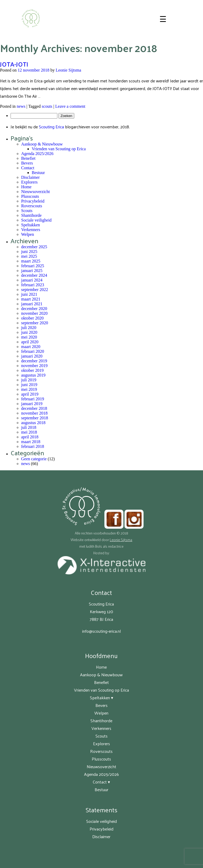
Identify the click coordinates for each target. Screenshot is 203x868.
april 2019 (30, 394)
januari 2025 (32, 271)
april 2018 (30, 437)
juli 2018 (29, 427)
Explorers (29, 182)
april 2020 (30, 342)
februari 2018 (33, 446)
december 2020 (34, 309)
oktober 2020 (32, 318)
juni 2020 (29, 332)
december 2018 (34, 408)
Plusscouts (30, 196)
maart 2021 (31, 299)
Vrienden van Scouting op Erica (59, 149)
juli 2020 (29, 328)
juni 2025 (29, 252)
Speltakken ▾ (101, 698)
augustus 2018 (33, 423)
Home (26, 187)
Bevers (27, 163)
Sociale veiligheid (36, 220)
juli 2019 (29, 380)
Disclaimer (30, 177)
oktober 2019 (32, 370)
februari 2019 (33, 399)
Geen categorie (34, 459)
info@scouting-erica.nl (101, 631)
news (21, 106)
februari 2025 (33, 266)
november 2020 (34, 313)
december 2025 (34, 247)
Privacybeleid (33, 201)
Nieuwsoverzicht (35, 192)
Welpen (27, 234)
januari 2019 (32, 404)
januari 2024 (32, 280)
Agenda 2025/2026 (37, 154)
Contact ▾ (101, 782)
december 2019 (34, 361)
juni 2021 (29, 294)
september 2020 (35, 323)
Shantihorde (31, 215)
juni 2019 (29, 385)
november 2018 (34, 413)
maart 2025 (31, 261)
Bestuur (38, 173)
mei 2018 (29, 432)
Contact (28, 168)
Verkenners (31, 230)
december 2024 (34, 275)
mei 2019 (29, 389)
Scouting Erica (51, 127)
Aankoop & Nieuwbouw (42, 144)
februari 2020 (33, 351)
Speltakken (31, 225)
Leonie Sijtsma (68, 70)
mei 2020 (29, 337)
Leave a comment (70, 106)
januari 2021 (32, 304)
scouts (47, 106)
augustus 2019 (33, 375)
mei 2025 (29, 256)
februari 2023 (33, 285)
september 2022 (35, 290)
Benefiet (28, 158)
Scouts (27, 211)
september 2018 (35, 418)
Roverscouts (32, 206)
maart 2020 (31, 347)
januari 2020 (32, 356)
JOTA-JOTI (14, 64)
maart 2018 (31, 442)
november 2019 (34, 366)
